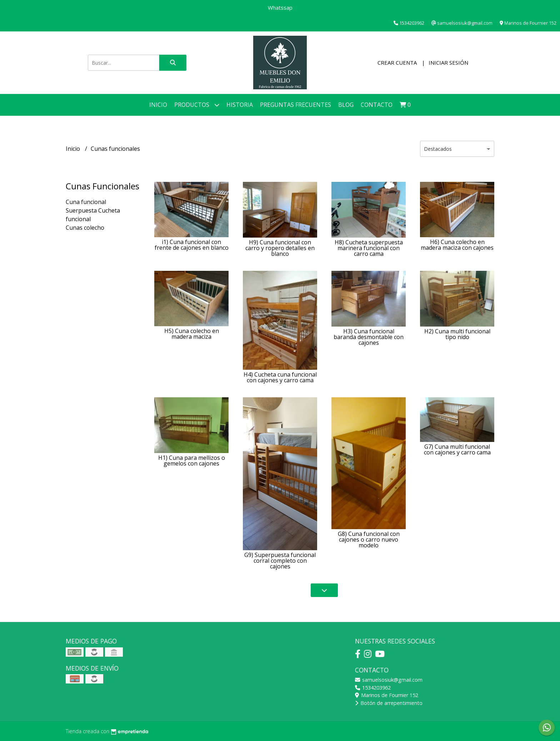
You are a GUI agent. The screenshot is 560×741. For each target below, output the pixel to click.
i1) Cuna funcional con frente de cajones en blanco (192, 245)
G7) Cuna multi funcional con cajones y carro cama (457, 449)
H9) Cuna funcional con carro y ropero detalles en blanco (280, 248)
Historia (240, 105)
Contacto (377, 105)
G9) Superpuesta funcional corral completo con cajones (280, 561)
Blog (346, 105)
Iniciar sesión (448, 63)
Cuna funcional (86, 202)
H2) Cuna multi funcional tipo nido (457, 334)
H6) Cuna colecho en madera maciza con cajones (457, 245)
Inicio (158, 105)
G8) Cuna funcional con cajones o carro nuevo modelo (369, 539)
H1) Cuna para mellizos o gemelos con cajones (192, 461)
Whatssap (280, 8)
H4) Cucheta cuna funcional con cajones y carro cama (280, 377)
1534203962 (373, 688)
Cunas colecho (85, 228)
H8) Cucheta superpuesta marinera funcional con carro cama (369, 248)
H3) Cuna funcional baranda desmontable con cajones (369, 337)
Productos (197, 105)
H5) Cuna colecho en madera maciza (192, 334)
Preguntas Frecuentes (296, 105)
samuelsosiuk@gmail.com (389, 680)
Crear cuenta (397, 63)
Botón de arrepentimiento (389, 703)
